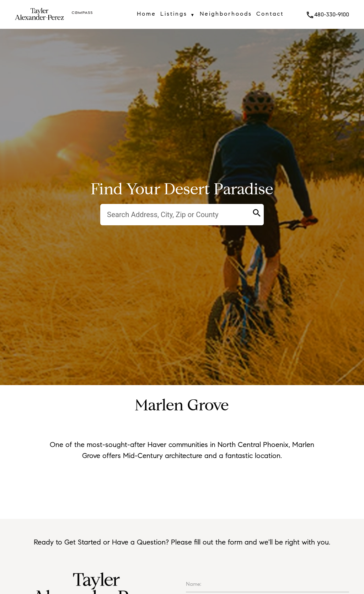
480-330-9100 (327, 14)
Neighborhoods (226, 14)
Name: (194, 584)
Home (146, 14)
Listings (178, 15)
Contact (270, 14)
